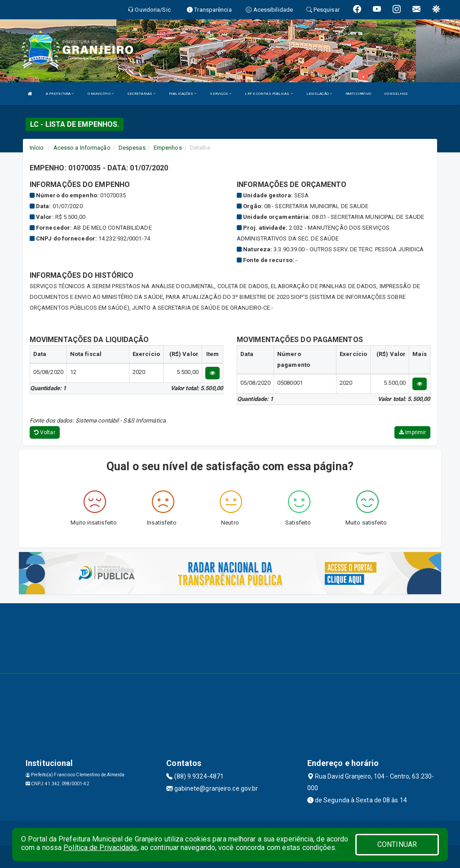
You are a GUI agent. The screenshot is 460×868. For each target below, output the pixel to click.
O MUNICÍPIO (101, 94)
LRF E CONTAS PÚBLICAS (269, 94)
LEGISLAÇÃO (319, 94)
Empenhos (168, 148)
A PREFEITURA (60, 94)
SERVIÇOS (221, 94)
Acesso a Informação (82, 148)
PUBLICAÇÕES (183, 94)
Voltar (45, 432)
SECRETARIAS (141, 94)
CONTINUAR (397, 844)
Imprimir (412, 432)
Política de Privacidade (100, 848)
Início (37, 148)
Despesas (132, 148)
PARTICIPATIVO (358, 94)
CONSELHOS (396, 94)
